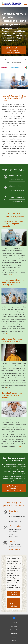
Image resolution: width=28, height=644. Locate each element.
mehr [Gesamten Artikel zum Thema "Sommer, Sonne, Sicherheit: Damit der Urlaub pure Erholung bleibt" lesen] (8, 333)
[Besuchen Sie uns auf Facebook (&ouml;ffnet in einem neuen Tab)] (14, 618)
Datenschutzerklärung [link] (14, 588)
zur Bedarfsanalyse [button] (17, 180)
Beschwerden (14, 633)
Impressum (14, 623)
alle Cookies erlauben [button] (14, 594)
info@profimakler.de (14, 549)
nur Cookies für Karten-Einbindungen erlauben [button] (14, 603)
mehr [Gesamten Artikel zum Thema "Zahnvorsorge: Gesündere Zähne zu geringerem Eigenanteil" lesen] (10, 275)
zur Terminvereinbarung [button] (17, 201)
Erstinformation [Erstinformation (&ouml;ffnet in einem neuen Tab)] (14, 630)
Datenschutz (14, 626)
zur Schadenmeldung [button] (17, 191)
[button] (14, 50)
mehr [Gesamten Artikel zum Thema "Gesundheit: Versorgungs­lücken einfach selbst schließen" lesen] (20, 446)
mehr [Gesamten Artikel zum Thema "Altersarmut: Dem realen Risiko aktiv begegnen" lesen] (7, 388)
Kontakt (14, 641)
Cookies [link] (14, 637)
